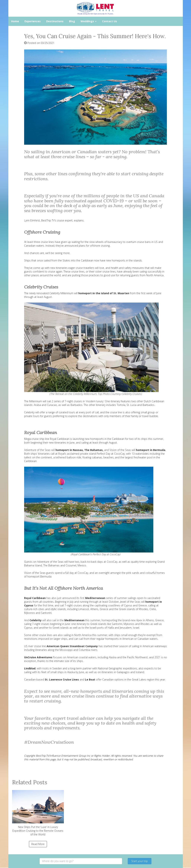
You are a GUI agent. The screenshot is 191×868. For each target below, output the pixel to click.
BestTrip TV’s (49, 220)
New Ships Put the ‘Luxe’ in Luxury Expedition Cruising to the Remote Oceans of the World (38, 813)
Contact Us (110, 21)
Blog (72, 21)
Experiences (33, 21)
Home (15, 21)
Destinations (55, 21)
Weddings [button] (89, 21)
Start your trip (139, 861)
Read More (38, 844)
